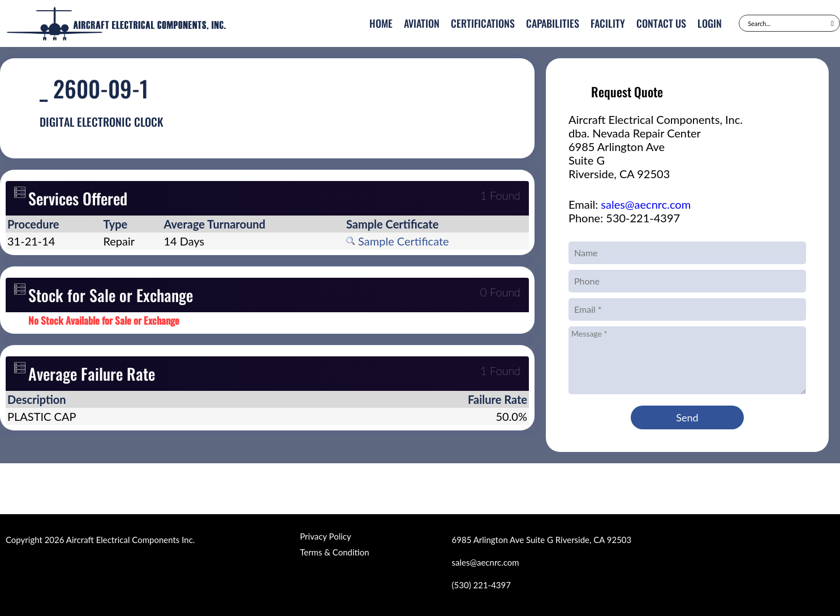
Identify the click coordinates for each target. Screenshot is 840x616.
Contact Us (661, 23)
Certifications (483, 23)
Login (710, 23)
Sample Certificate (398, 241)
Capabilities (553, 23)
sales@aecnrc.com (646, 204)
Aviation (422, 23)
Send (687, 417)
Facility (608, 23)
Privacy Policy (325, 536)
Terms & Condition (334, 552)
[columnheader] (53, 224)
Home (381, 23)
